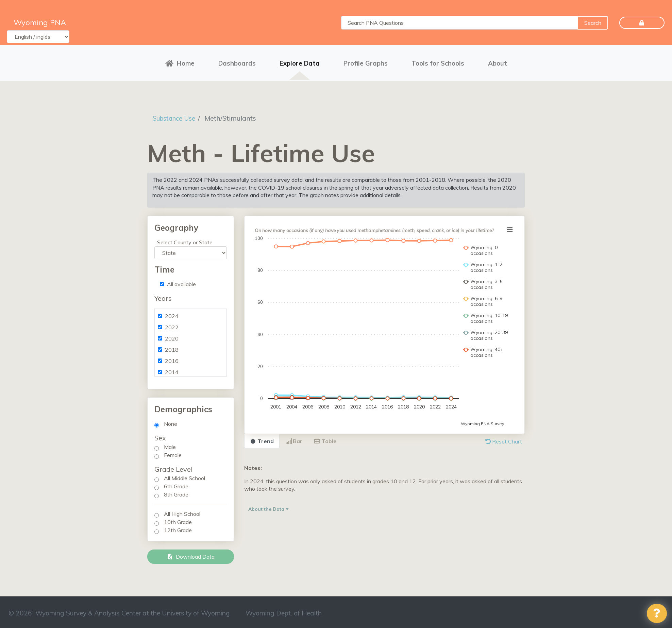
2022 (172, 325)
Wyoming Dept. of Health (284, 611)
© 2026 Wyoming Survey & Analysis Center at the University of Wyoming (119, 611)
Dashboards (237, 62)
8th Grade (176, 492)
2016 (172, 359)
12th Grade (178, 528)
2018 (172, 348)
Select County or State (185, 240)
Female (173, 453)
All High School (182, 512)
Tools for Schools (438, 62)
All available (181, 282)
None (171, 422)
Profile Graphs (366, 62)
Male (170, 445)
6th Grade (176, 484)
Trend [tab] (262, 439)
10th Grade (178, 520)
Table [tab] (325, 439)
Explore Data (300, 62)
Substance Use (176, 116)
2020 (172, 336)
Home (180, 62)
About (498, 62)
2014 (172, 370)
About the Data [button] (268, 507)
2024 (172, 314)
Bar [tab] (294, 439)
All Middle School (184, 476)
